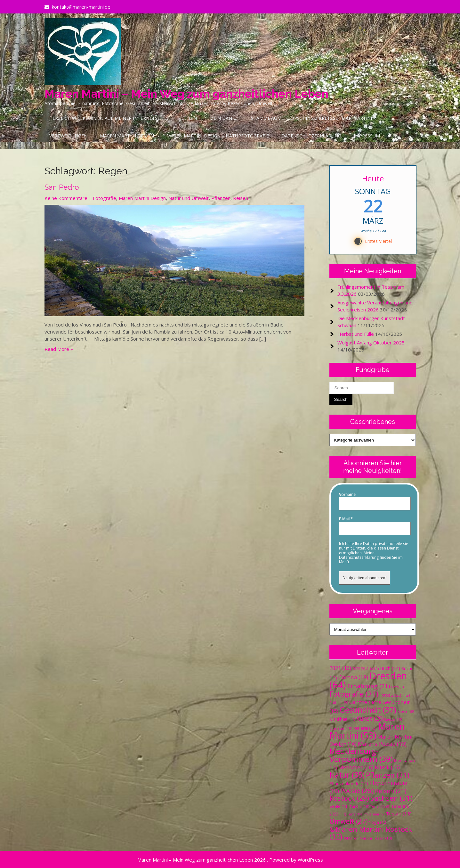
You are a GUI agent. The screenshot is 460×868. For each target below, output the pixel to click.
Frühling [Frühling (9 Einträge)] (339, 703)
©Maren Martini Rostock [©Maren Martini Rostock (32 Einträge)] (371, 833)
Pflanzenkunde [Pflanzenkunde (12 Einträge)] (349, 783)
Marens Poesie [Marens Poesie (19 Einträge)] (382, 744)
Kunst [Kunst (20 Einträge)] (370, 718)
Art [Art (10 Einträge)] (372, 669)
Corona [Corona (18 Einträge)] (353, 677)
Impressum (367, 136)
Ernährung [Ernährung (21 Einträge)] (369, 686)
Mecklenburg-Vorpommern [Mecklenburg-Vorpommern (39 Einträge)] (361, 755)
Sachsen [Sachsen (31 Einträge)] (391, 798)
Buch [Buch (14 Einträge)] (390, 668)
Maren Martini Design (127, 136)
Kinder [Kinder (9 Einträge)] (406, 711)
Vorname (347, 495)
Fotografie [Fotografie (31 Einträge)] (354, 694)
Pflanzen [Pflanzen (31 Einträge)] (388, 775)
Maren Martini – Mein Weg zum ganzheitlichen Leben (186, 94)
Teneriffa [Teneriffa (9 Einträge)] (380, 806)
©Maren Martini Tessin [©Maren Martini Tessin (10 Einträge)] (368, 838)
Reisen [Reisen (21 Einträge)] (391, 791)
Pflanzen (221, 198)
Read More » (59, 349)
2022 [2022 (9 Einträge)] (359, 669)
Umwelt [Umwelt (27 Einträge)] (349, 821)
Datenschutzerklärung (311, 136)
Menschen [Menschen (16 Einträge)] (356, 767)
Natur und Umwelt (189, 198)
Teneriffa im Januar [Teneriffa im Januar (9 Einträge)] (366, 814)
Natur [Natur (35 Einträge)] (347, 775)
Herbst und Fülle (356, 334)
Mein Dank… (224, 118)
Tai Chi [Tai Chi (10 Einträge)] (359, 806)
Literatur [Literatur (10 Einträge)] (341, 728)
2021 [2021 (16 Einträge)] (340, 668)
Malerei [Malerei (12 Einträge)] (365, 728)
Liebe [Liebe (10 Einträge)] (394, 719)
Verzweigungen (68, 136)
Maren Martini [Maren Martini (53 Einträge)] (367, 731)
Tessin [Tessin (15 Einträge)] (399, 814)
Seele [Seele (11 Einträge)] (339, 806)
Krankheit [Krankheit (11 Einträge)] (342, 719)
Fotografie (105, 198)
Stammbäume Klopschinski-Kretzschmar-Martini (311, 118)
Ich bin (189, 118)
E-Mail (346, 519)
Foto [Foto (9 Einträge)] (397, 687)
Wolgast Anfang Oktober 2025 (371, 343)
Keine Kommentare (66, 198)
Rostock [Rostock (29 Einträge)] (349, 798)
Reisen (241, 198)
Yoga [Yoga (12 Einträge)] (378, 822)
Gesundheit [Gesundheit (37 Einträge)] (368, 710)
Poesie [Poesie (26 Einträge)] (357, 790)
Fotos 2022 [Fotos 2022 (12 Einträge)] (395, 695)
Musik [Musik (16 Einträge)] (387, 767)
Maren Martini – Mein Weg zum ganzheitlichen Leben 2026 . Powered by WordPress (230, 860)
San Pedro (62, 187)
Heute (373, 178)
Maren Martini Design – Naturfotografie (218, 136)
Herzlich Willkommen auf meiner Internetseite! (109, 118)
